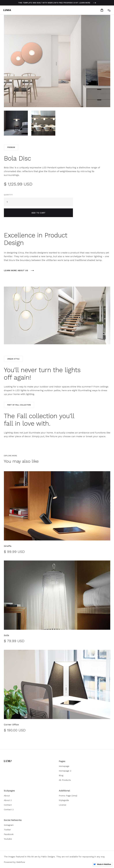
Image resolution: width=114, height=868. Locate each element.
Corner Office (11, 725)
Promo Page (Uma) (68, 796)
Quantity (8, 195)
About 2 (8, 800)
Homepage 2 (65, 771)
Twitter (7, 830)
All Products (65, 780)
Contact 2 (9, 809)
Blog (61, 775)
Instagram (9, 825)
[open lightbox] (57, 61)
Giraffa (8, 546)
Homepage (64, 766)
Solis (6, 635)
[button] (102, 10)
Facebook (9, 834)
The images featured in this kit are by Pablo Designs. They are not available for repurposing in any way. (54, 857)
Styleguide (64, 800)
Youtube (8, 839)
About (7, 796)
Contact (8, 805)
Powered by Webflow (14, 862)
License (62, 805)
